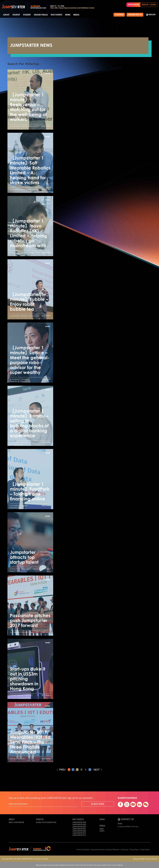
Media (76, 15)
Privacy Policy (134, 849)
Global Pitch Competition (46, 822)
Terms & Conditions (83, 849)
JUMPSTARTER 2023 (79, 824)
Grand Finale (41, 15)
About (6, 15)
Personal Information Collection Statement (105, 849)
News (68, 15)
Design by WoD (139, 859)
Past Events (56, 15)
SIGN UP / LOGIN (149, 5)
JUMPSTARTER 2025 (79, 822)
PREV (61, 770)
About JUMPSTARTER (16, 822)
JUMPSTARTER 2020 (79, 831)
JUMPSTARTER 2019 (79, 833)
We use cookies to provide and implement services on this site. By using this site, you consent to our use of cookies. (80, 865)
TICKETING (119, 15)
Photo (102, 831)
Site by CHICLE (151, 859)
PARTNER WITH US (135, 15)
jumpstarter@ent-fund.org (128, 826)
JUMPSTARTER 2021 (79, 829)
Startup (16, 15)
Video (102, 829)
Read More (46, 126)
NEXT (98, 770)
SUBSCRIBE (98, 804)
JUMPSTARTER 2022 (79, 827)
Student (27, 15)
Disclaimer (125, 849)
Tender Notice (145, 849)
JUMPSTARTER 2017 (79, 835)
